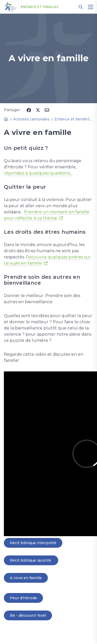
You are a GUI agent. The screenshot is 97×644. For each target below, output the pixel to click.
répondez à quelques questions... (38, 173)
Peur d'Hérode (23, 598)
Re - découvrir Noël (28, 615)
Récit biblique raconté (31, 560)
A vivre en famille (26, 578)
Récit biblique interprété (33, 543)
